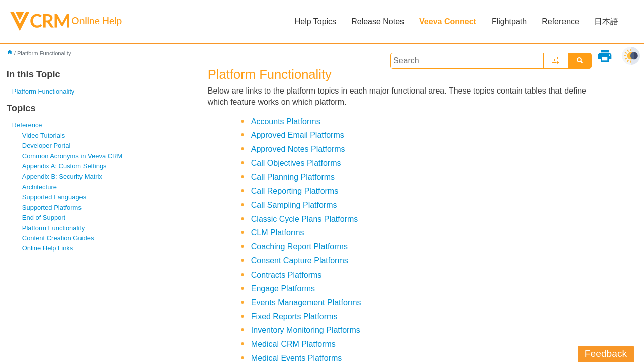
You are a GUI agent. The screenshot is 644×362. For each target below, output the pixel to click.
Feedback (606, 354)
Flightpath (509, 21)
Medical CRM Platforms (293, 344)
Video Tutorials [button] (44, 135)
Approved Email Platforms (298, 135)
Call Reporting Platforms (295, 191)
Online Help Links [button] (48, 248)
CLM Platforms (278, 233)
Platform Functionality (44, 91)
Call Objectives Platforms (296, 163)
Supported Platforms (52, 207)
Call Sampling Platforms (294, 205)
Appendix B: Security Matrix (62, 177)
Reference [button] (560, 21)
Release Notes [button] (378, 21)
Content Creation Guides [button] (58, 238)
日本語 (606, 21)
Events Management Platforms (306, 302)
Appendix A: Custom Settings (64, 166)
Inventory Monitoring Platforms (306, 330)
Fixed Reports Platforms (294, 316)
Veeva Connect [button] (448, 21)
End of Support (44, 217)
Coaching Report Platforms (299, 247)
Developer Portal (46, 146)
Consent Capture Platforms (300, 261)
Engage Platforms (283, 288)
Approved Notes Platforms (298, 149)
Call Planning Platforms (293, 177)
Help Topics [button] (315, 21)
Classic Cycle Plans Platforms (305, 219)
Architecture (39, 187)
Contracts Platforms (286, 275)
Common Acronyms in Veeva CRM (72, 156)
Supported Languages (54, 197)
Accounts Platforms (286, 121)
